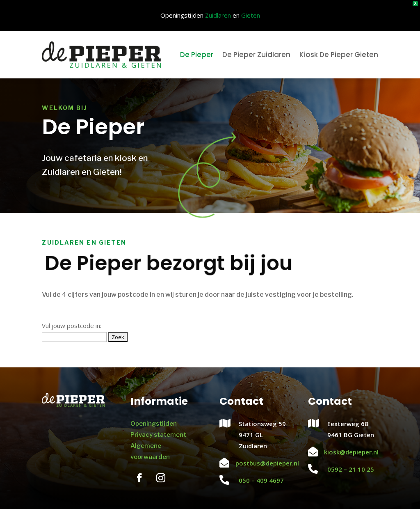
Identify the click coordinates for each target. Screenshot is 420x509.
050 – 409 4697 (261, 479)
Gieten (251, 15)
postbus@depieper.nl (267, 462)
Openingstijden (154, 422)
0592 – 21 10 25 (351, 468)
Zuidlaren (218, 15)
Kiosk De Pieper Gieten (339, 53)
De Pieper (197, 53)
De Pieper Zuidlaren (256, 53)
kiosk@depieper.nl (351, 451)
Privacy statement (158, 433)
